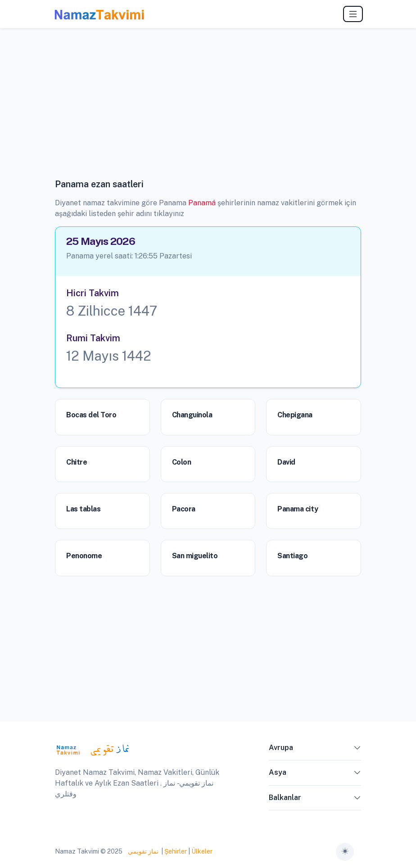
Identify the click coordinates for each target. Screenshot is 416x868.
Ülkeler (202, 851)
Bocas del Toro (91, 415)
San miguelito (195, 556)
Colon (182, 462)
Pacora (184, 509)
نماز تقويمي (142, 851)
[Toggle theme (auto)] (345, 852)
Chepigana (295, 415)
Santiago (292, 556)
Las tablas (83, 509)
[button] (357, 750)
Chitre (77, 462)
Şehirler (176, 851)
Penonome (84, 556)
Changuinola (192, 415)
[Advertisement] (208, 110)
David (286, 462)
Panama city (298, 509)
